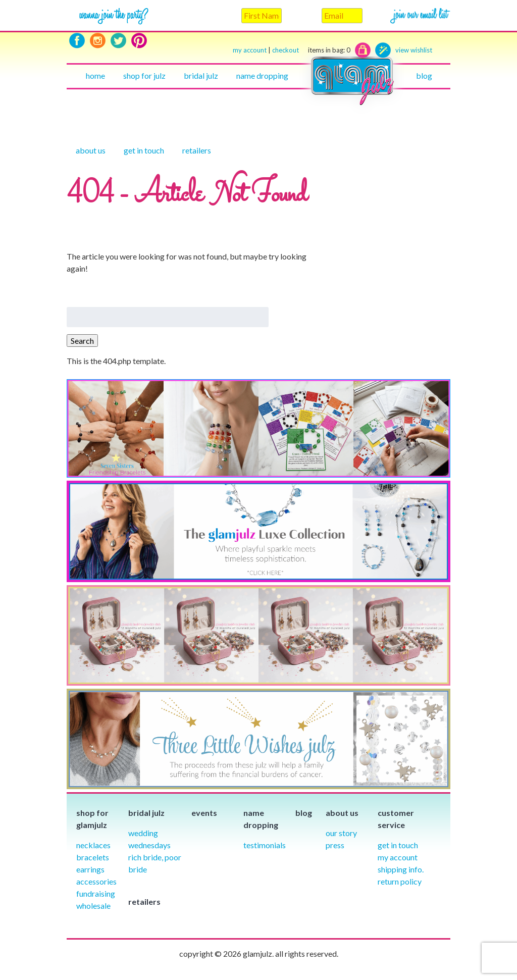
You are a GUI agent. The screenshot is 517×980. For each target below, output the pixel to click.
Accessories (96, 881)
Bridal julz (201, 75)
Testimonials (265, 845)
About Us (91, 150)
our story (341, 833)
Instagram (98, 41)
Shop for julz (144, 75)
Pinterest (139, 41)
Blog (424, 75)
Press (335, 845)
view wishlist (414, 50)
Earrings (90, 869)
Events (204, 813)
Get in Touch (398, 845)
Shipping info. (401, 869)
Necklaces (93, 845)
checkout (311, 50)
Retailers (197, 150)
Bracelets (93, 857)
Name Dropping (262, 75)
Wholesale (93, 906)
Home (95, 75)
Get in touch (144, 150)
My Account (398, 857)
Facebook (77, 41)
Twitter (118, 41)
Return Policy (400, 881)
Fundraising (96, 893)
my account (250, 50)
